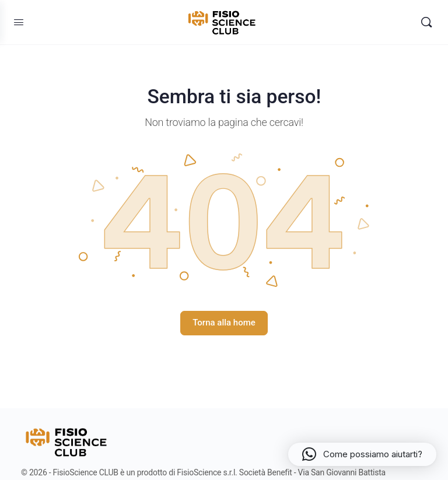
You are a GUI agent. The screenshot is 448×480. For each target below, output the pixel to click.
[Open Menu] (19, 22)
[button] (362, 454)
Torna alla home (224, 323)
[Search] (426, 22)
